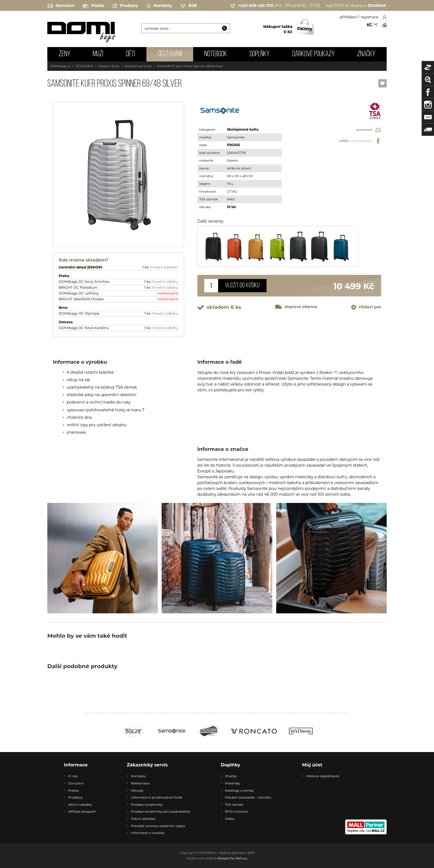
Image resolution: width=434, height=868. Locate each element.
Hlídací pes (366, 307)
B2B (188, 6)
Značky (366, 54)
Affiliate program (82, 811)
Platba (93, 6)
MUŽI (98, 54)
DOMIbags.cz (60, 66)
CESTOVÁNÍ (170, 54)
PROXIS (233, 145)
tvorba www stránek (217, 858)
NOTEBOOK (216, 54)
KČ (369, 24)
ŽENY (64, 54)
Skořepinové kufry (138, 66)
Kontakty (159, 6)
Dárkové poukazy (313, 54)
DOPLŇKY (260, 54)
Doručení (61, 6)
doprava (296, 307)
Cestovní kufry (109, 66)
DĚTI (131, 54)
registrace (370, 17)
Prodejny (125, 6)
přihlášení (349, 17)
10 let (232, 207)
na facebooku (360, 141)
